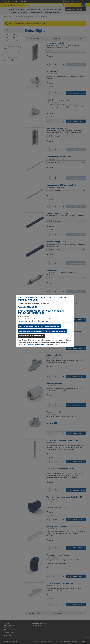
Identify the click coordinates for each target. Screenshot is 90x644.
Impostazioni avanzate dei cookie (31, 336)
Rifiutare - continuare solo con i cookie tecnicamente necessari (42, 331)
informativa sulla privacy (35, 344)
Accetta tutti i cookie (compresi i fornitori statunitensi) (39, 326)
